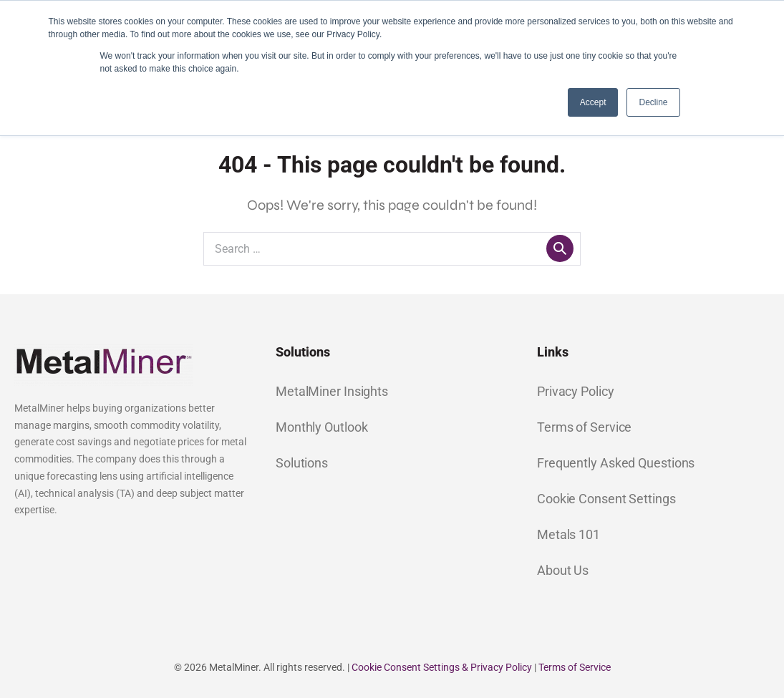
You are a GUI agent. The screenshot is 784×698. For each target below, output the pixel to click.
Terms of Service (584, 427)
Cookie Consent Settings (606, 499)
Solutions (302, 463)
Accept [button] (593, 102)
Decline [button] (653, 102)
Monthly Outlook (322, 427)
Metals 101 (568, 534)
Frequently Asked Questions (616, 463)
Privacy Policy (576, 391)
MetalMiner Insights (332, 391)
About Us (563, 570)
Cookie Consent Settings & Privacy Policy (442, 667)
